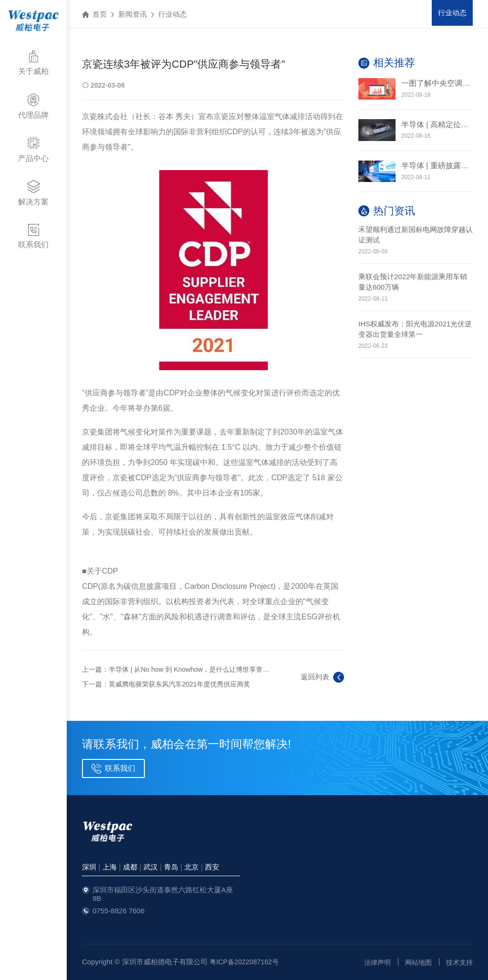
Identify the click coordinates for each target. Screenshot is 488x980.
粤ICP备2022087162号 (246, 962)
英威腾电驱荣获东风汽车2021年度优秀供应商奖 (179, 684)
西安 (212, 867)
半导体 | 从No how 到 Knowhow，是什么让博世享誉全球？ (196, 669)
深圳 (89, 867)
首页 (100, 14)
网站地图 (416, 962)
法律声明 (373, 962)
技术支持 (458, 962)
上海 (110, 867)
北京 (192, 867)
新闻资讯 (132, 14)
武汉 (151, 867)
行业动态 (173, 14)
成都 (130, 867)
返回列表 (322, 677)
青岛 (171, 867)
